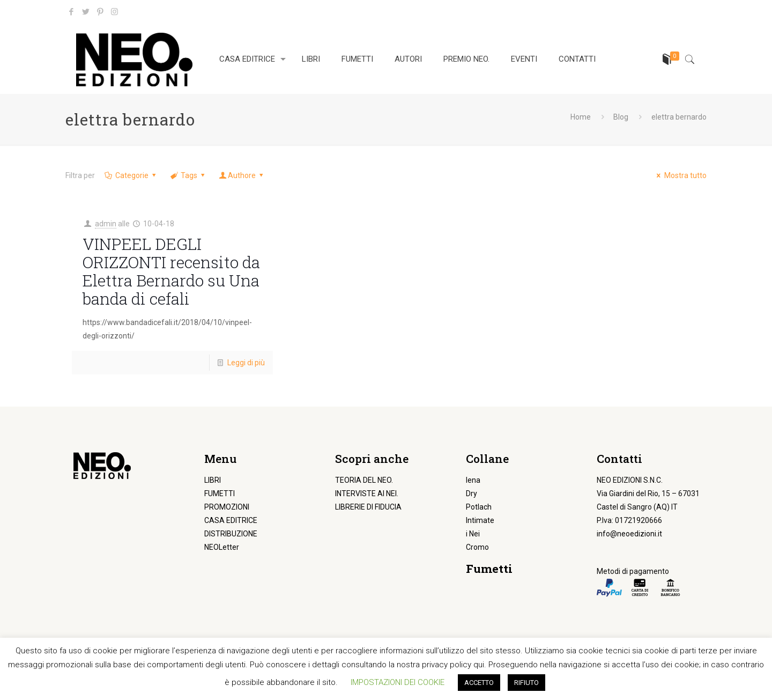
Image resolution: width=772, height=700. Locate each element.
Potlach (479, 507)
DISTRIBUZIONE (231, 534)
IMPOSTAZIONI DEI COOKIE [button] (398, 682)
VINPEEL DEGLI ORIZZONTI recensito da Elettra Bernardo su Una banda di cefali (171, 271)
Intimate (480, 520)
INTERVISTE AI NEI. (367, 493)
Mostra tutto (680, 175)
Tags (188, 175)
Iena (473, 480)
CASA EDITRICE (231, 520)
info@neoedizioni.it (629, 534)
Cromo (477, 547)
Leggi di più (246, 363)
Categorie (131, 175)
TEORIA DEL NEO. (364, 480)
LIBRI (213, 480)
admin (106, 224)
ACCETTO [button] (479, 683)
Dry (472, 493)
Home (581, 117)
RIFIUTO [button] (526, 683)
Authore (242, 175)
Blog (621, 117)
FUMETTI (220, 493)
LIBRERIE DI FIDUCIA (368, 507)
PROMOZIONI (227, 507)
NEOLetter (222, 547)
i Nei (473, 534)
